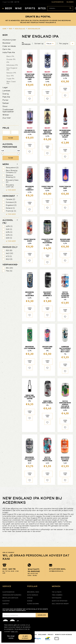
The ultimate (57, 592)
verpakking (10, 265)
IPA (8, 62)
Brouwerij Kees (33, 592)
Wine (18, 8)
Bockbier (7, 43)
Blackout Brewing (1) (11, 176)
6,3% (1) (9, 232)
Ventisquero (57, 598)
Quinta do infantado (60, 601)
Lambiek (6, 91)
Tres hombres (57, 595)
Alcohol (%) (8, 221)
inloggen (70, 2)
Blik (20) (9, 268)
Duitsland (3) (11, 202)
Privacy (51, 635)
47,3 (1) (9, 256)
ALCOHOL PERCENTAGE (10, 146)
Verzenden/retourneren (12, 595)
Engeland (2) (11, 205)
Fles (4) (9, 271)
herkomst (9, 196)
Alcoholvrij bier (9, 40)
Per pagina (64, 44)
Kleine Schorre (33, 604)
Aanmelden (42, 615)
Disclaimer (42, 635)
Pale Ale (6, 97)
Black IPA (10, 56)
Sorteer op (39, 44)
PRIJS (6, 128)
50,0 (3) (9, 259)
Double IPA (11, 59)
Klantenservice (8, 592)
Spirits (30, 8)
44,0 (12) (9, 253)
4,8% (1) (9, 226)
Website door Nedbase (63, 635)
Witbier (6, 115)
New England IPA (12, 69)
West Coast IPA (11, 82)
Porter (5, 100)
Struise (30, 598)
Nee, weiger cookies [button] (11, 637)
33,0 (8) (9, 250)
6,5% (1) (9, 235)
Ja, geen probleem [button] (25, 637)
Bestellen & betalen (10, 598)
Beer (8, 8)
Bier (5, 35)
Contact (6, 604)
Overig (6, 94)
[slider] (3, 153)
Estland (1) (10, 208)
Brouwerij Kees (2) (12, 181)
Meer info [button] (14, 631)
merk (6, 164)
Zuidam (30, 601)
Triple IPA (10, 79)
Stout (5, 106)
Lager (5, 87)
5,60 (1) (9, 229)
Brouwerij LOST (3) (10, 186)
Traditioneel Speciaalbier (8, 111)
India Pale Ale (9, 52)
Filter (11, 138)
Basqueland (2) (12, 168)
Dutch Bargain (33, 595)
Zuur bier (7, 118)
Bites (42, 8)
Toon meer (12, 190)
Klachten (6, 601)
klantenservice (58, 2)
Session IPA (11, 73)
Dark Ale (6, 49)
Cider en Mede (9, 46)
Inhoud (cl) (10, 247)
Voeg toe (30, 92)
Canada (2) (10, 199)
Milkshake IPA (12, 65)
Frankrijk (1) (11, 211)
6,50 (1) (9, 238)
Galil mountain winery (60, 604)
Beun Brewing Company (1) (12, 171)
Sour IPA (10, 76)
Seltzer (6, 103)
